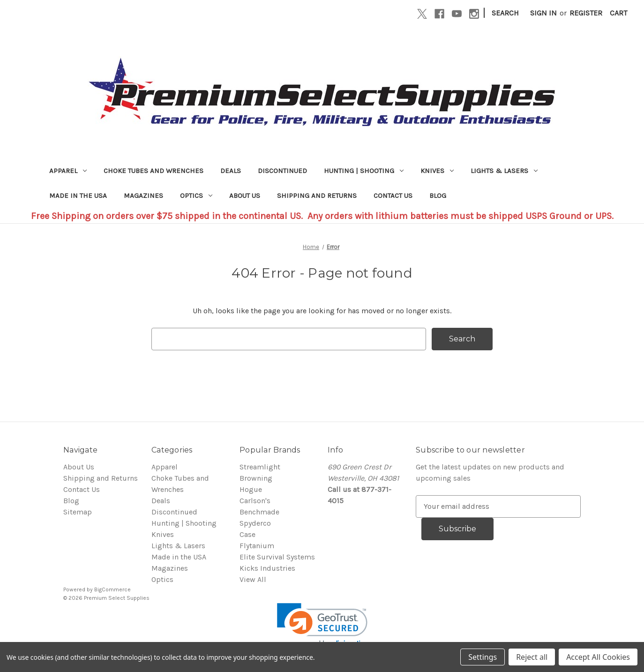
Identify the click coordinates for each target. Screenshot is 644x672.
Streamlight (260, 467)
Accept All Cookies (598, 657)
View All (253, 579)
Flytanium (257, 546)
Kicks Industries (267, 568)
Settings (483, 657)
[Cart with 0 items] (618, 13)
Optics (196, 196)
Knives (437, 171)
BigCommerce (112, 589)
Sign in (543, 13)
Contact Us (393, 196)
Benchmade (259, 512)
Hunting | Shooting (364, 171)
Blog (438, 196)
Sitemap (78, 512)
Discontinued (282, 171)
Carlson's (255, 501)
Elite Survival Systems (277, 557)
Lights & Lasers (504, 171)
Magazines (143, 196)
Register (586, 13)
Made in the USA (78, 196)
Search (505, 13)
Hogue (251, 489)
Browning (256, 478)
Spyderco (255, 523)
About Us (245, 196)
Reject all (532, 657)
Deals (231, 171)
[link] (322, 626)
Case (247, 534)
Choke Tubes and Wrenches (154, 171)
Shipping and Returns (317, 196)
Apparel (68, 171)
